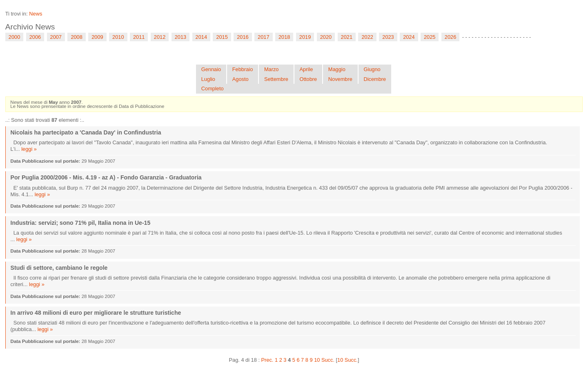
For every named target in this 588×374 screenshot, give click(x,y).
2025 (430, 37)
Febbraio (243, 69)
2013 (180, 37)
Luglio (208, 79)
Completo (213, 88)
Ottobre (308, 79)
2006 (35, 37)
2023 (388, 37)
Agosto (241, 79)
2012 (160, 37)
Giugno (372, 69)
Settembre (276, 79)
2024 (409, 37)
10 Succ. (347, 360)
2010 (118, 37)
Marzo (272, 69)
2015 (222, 37)
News (36, 14)
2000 (14, 37)
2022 (367, 37)
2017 (263, 37)
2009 (97, 37)
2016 (243, 37)
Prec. (267, 360)
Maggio (337, 69)
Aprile (306, 69)
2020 (326, 37)
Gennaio (211, 69)
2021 (347, 37)
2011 (139, 37)
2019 (305, 37)
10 (317, 360)
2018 (284, 37)
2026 (450, 37)
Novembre (340, 79)
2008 (76, 37)
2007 (56, 37)
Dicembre (375, 79)
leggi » (29, 149)
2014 (201, 37)
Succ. (328, 360)
